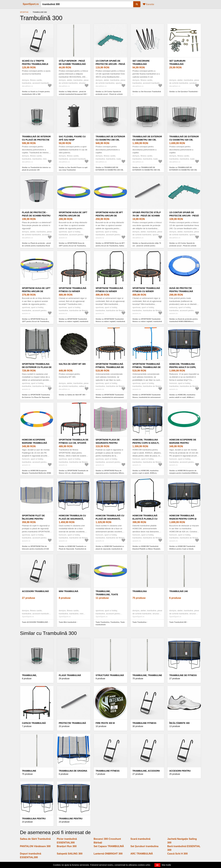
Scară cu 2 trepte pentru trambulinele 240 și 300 (35, 64)
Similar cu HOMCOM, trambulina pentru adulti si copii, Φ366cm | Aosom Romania (182, 397)
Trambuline (29, 771)
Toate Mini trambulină (67, 622)
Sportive (24, 12)
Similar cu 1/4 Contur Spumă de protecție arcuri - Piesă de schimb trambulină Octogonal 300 (109, 94)
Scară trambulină (140, 839)
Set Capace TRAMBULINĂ (109, 846)
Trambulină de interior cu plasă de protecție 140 (36, 140)
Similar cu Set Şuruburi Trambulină (183, 92)
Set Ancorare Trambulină (141, 62)
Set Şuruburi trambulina (144, 846)
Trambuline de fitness (183, 675)
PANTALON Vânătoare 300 (35, 846)
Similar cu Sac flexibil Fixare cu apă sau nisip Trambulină (73, 169)
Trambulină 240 (179, 591)
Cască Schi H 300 (177, 854)
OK (157, 865)
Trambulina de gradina (73, 771)
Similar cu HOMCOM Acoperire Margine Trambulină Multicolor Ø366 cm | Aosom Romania (36, 473)
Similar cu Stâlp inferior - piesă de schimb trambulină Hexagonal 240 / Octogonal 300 (73, 94)
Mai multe (166, 865)
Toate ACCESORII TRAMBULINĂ (35, 622)
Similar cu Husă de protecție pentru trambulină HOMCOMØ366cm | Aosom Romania (183, 322)
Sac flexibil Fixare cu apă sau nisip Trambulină (72, 140)
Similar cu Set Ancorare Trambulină (147, 92)
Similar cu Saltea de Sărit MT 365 (72, 395)
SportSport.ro (31, 4)
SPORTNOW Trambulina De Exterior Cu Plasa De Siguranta (37, 367)
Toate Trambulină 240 (178, 622)
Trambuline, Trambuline (147, 675)
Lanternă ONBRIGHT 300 (108, 854)
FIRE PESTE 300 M (105, 723)
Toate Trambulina (139, 622)
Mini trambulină (69, 591)
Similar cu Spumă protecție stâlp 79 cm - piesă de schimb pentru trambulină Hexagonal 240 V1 (147, 246)
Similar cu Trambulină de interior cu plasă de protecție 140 (36, 169)
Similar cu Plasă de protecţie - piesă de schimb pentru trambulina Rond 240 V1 (36, 246)
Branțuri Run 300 (67, 846)
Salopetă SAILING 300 (70, 854)
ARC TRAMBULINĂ (142, 854)
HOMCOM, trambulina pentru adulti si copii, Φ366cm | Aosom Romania (184, 367)
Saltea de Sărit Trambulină (35, 839)
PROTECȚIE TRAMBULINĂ (72, 723)
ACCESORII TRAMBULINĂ (35, 591)
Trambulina (140, 591)
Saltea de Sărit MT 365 (72, 364)
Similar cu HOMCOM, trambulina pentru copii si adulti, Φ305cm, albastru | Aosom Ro (145, 473)
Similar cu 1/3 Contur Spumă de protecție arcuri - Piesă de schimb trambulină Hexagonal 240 (183, 246)
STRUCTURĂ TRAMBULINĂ (110, 675)
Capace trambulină (34, 723)
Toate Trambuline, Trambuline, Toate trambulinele (110, 623)
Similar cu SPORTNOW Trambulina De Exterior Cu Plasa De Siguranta (36, 396)
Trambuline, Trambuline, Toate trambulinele (107, 594)
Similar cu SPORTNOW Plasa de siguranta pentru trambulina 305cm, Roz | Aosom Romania (110, 473)
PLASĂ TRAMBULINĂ (70, 675)
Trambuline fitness (144, 723)
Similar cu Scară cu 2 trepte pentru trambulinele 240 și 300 (36, 93)
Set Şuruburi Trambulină (177, 62)
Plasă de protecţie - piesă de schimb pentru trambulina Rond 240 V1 (36, 216)
